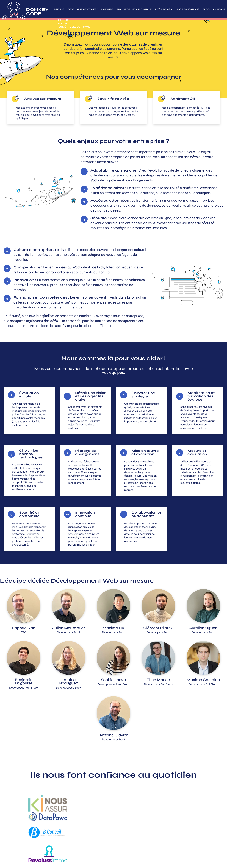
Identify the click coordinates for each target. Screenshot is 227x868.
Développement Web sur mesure (91, 9)
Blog (206, 9)
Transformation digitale (134, 9)
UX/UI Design (164, 9)
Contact (219, 9)
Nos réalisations (188, 9)
